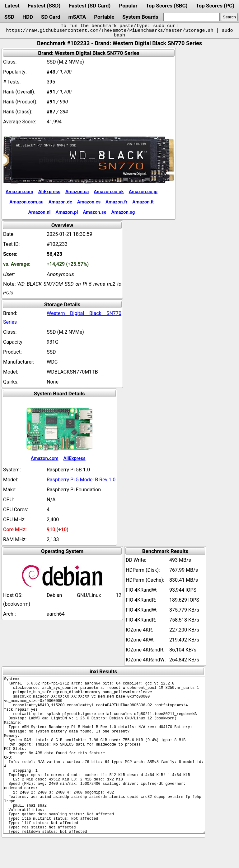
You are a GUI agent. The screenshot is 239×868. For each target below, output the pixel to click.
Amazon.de (60, 202)
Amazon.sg (123, 212)
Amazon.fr (116, 202)
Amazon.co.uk (109, 192)
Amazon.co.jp (143, 192)
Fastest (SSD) (44, 6)
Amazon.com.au (26, 202)
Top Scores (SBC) (167, 6)
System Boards (140, 17)
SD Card (51, 17)
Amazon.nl (40, 212)
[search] (192, 17)
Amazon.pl (67, 212)
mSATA (77, 17)
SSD (9, 17)
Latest (12, 6)
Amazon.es (89, 202)
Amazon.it (143, 202)
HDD (28, 17)
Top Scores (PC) (215, 6)
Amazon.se (94, 212)
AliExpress (49, 192)
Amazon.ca (77, 192)
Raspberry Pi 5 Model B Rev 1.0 (81, 480)
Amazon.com (19, 192)
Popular (128, 6)
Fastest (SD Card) (90, 6)
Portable (104, 17)
